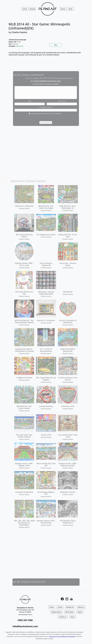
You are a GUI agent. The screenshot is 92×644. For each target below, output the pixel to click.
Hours (73, 617)
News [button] (70, 9)
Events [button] (63, 9)
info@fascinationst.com (25, 626)
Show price (20, 46)
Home (52, 607)
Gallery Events (57, 612)
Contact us (63, 617)
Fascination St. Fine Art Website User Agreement (62, 636)
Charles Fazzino (19, 32)
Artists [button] (25, 9)
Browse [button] (33, 9)
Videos (80, 612)
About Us (81, 607)
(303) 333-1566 (25, 620)
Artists (60, 607)
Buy (56, 45)
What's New (69, 612)
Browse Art (70, 607)
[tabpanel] (46, 55)
